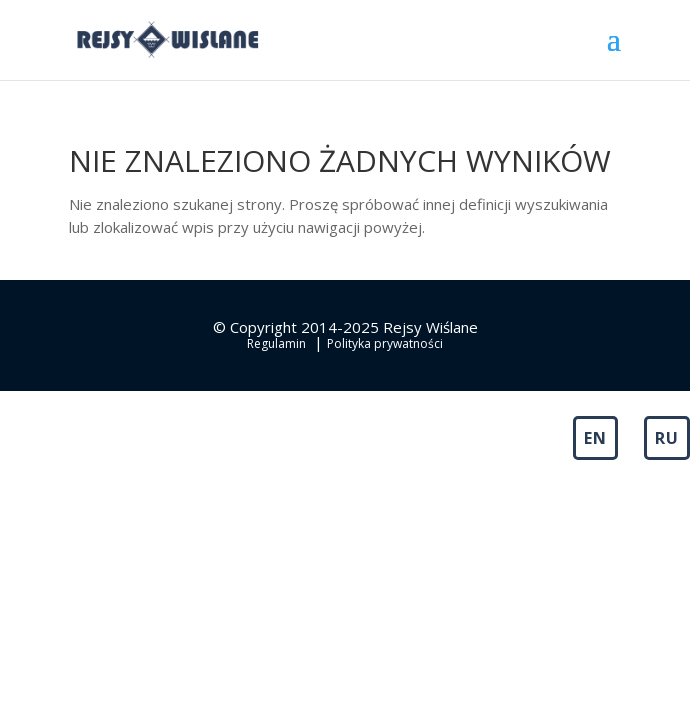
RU (667, 438)
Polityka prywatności (385, 343)
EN (595, 438)
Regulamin (276, 343)
